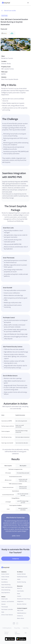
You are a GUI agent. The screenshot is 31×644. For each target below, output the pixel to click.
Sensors (3, 604)
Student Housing (21, 582)
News (19, 594)
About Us (20, 588)
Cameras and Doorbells (8, 601)
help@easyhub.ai (22, 613)
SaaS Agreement (17, 633)
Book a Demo (21, 618)
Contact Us (20, 616)
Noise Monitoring (6, 585)
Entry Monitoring (6, 590)
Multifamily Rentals (22, 577)
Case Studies (20, 591)
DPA (26, 633)
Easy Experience (6, 592)
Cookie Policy (26, 628)
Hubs (3, 612)
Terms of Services (7, 633)
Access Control (5, 574)
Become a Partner (22, 604)
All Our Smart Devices (7, 615)
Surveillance (5, 582)
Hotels (19, 579)
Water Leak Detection (7, 587)
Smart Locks (5, 599)
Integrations (20, 601)
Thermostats (5, 607)
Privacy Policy (17, 628)
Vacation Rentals (21, 574)
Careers (19, 596)
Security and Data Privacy (24, 599)
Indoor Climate (5, 577)
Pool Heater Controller (7, 609)
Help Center (20, 610)
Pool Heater (4, 579)
